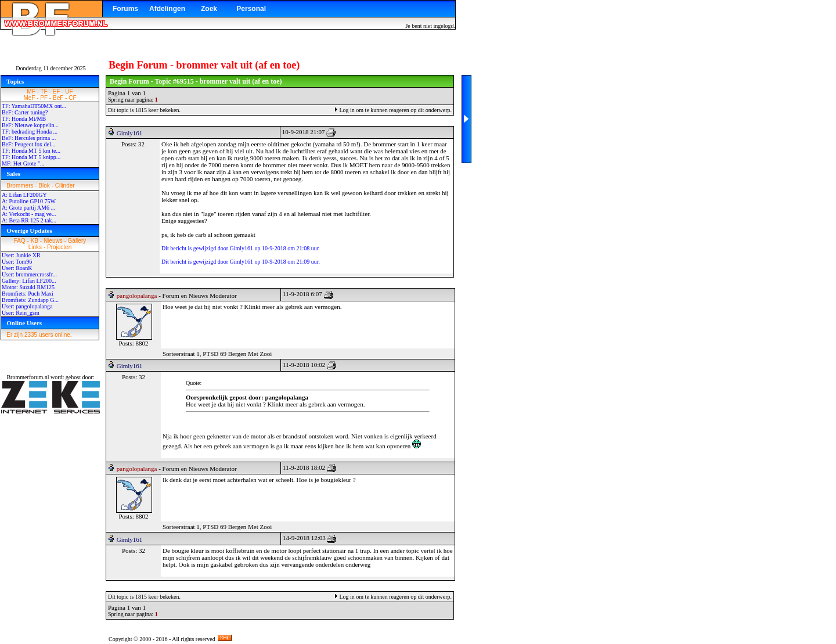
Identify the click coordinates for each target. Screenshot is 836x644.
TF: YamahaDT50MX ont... (34, 106)
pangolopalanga (137, 296)
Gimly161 (130, 133)
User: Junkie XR (21, 255)
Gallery (77, 241)
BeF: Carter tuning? (25, 112)
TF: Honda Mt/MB (24, 119)
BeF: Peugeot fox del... (28, 144)
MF (31, 91)
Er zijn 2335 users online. (39, 335)
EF (57, 91)
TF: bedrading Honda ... (30, 132)
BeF (58, 98)
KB (35, 241)
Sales (13, 174)
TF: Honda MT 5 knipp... (31, 157)
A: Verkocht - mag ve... (29, 214)
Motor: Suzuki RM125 (28, 287)
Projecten (59, 247)
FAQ (20, 241)
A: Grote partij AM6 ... (28, 208)
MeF (29, 98)
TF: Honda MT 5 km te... (31, 151)
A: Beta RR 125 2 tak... (29, 220)
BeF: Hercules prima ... (29, 138)
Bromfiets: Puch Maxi (28, 294)
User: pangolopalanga (27, 306)
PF (44, 98)
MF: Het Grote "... (23, 163)
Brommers (20, 186)
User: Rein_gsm (21, 313)
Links (35, 247)
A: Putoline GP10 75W (29, 201)
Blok (44, 186)
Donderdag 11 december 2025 (51, 68)
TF (44, 91)
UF (69, 91)
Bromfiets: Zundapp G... (30, 300)
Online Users (24, 323)
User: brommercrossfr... (29, 274)
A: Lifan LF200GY (24, 195)
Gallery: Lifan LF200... (29, 281)
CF (72, 98)
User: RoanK (17, 268)
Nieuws (53, 241)
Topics (15, 81)
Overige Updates (29, 231)
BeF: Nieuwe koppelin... (30, 125)
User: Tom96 (17, 262)
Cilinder (65, 186)
